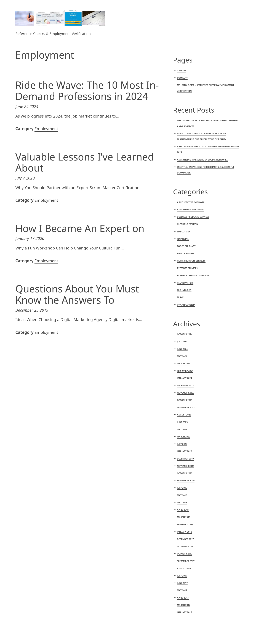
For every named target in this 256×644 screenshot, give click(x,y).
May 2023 (182, 429)
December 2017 (185, 539)
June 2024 (182, 349)
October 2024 (185, 334)
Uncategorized (186, 305)
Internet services (187, 268)
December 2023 (185, 386)
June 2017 (182, 583)
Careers (182, 71)
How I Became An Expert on (80, 228)
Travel (181, 297)
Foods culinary (186, 246)
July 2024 (182, 342)
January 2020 (185, 451)
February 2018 (185, 524)
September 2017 (186, 561)
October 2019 (185, 473)
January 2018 (185, 532)
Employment (46, 129)
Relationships (185, 283)
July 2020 (182, 444)
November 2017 (186, 546)
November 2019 (186, 466)
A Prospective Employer (191, 202)
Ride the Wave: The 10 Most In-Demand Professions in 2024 (87, 90)
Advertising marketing (191, 210)
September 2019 (186, 481)
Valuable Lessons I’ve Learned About (85, 162)
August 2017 (184, 568)
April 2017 (183, 598)
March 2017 (184, 605)
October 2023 (185, 400)
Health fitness (186, 253)
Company (182, 78)
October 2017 (185, 554)
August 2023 (184, 415)
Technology (184, 290)
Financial (183, 239)
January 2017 (185, 612)
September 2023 (186, 407)
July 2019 (182, 488)
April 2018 (183, 510)
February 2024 (185, 371)
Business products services (193, 217)
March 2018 (184, 517)
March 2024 (184, 364)
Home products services (191, 261)
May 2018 (182, 503)
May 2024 (182, 356)
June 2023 (182, 422)
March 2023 (184, 437)
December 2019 (185, 459)
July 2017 (182, 576)
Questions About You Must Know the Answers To (77, 294)
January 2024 (185, 378)
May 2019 (182, 495)
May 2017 (182, 590)
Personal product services (193, 275)
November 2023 (186, 393)
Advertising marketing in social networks (202, 160)
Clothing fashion (188, 224)
